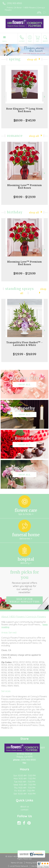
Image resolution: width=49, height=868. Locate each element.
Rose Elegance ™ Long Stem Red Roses (24, 110)
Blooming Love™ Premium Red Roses (25, 187)
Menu (4, 41)
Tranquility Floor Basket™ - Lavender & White (25, 344)
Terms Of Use (17, 863)
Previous (4, 97)
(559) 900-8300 (14, 3)
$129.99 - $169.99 (25, 354)
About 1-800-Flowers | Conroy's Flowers (24, 617)
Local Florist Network (19, 866)
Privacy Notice (32, 863)
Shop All (32, 60)
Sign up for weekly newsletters (24, 600)
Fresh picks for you (25, 582)
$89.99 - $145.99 (25, 120)
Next (45, 97)
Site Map (35, 866)
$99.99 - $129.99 (24, 197)
